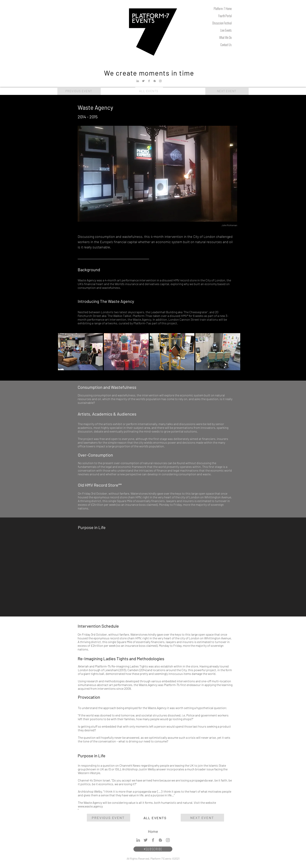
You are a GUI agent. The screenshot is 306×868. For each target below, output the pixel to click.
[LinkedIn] (138, 81)
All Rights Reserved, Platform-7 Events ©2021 (153, 859)
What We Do (225, 37)
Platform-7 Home (223, 9)
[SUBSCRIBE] (153, 849)
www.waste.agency (90, 806)
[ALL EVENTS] (149, 91)
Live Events (226, 30)
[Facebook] (149, 81)
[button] (80, 352)
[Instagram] (160, 81)
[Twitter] (143, 81)
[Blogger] (155, 81)
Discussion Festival (222, 23)
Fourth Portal (225, 16)
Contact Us (226, 45)
